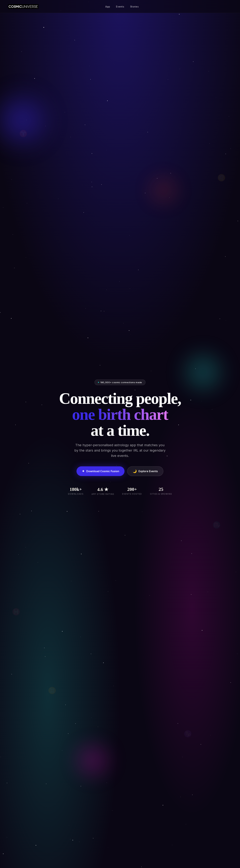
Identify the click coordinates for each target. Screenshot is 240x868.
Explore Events (145, 471)
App (108, 7)
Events (120, 7)
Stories (134, 7)
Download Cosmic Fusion (100, 471)
